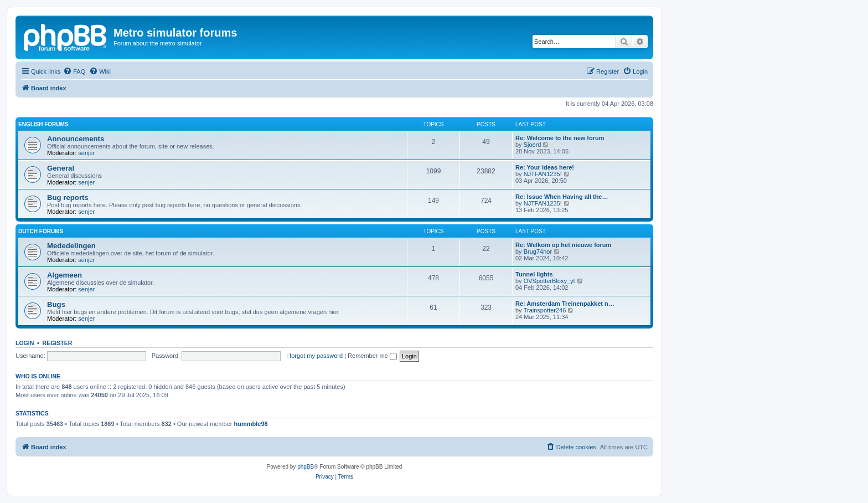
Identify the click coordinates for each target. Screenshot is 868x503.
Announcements (76, 139)
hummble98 (251, 424)
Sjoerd (533, 145)
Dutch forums (41, 231)
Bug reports (68, 197)
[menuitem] (74, 71)
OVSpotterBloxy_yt (549, 281)
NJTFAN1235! (543, 174)
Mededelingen (71, 246)
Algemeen (64, 275)
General (61, 168)
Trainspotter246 (545, 310)
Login (25, 343)
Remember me (372, 356)
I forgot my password (314, 356)
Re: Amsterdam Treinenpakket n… (565, 304)
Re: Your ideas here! (545, 167)
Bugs (56, 304)
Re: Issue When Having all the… (562, 197)
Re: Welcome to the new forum (560, 138)
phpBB (306, 467)
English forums (43, 124)
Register (58, 343)
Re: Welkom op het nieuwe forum (563, 245)
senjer (86, 153)
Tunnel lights (534, 274)
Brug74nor (538, 251)
